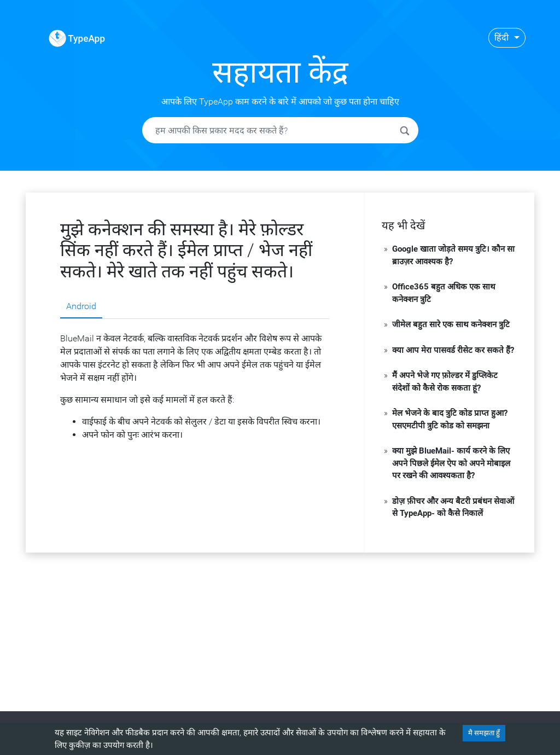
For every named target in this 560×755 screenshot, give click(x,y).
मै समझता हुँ (484, 733)
